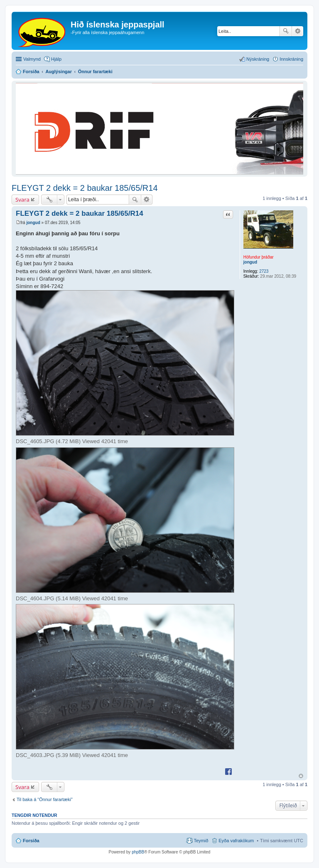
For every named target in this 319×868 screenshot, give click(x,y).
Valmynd (32, 59)
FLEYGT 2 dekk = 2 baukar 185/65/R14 (85, 188)
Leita (286, 31)
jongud (250, 262)
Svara (22, 200)
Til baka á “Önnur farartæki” (45, 799)
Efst (301, 776)
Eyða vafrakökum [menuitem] (236, 841)
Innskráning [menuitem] (291, 59)
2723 (264, 271)
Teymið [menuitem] (201, 841)
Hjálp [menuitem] (56, 59)
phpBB (138, 852)
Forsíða (31, 841)
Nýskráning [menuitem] (258, 59)
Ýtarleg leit (298, 31)
